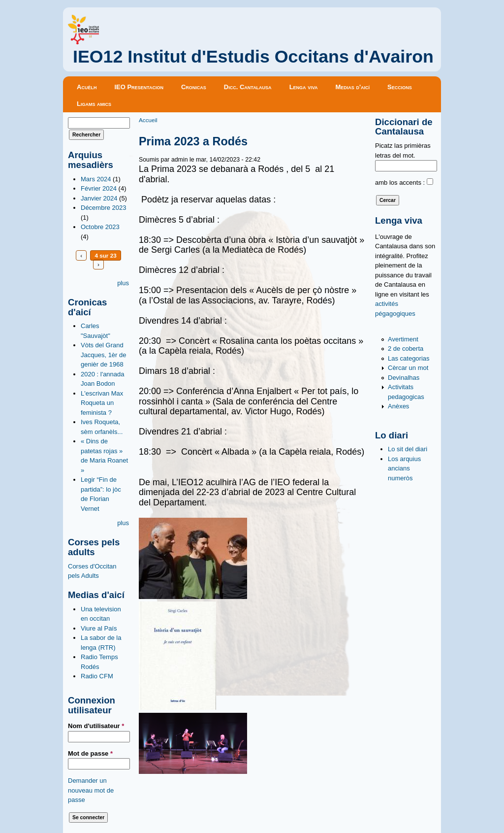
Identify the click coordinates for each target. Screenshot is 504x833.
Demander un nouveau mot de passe (91, 790)
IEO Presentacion (139, 87)
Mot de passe (90, 753)
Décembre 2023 (104, 208)
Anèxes (398, 406)
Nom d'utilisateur (96, 726)
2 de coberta (406, 349)
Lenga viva (304, 87)
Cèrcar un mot (408, 368)
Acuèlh (87, 87)
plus (123, 283)
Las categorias (409, 358)
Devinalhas (404, 378)
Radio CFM (97, 676)
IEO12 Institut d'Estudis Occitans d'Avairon (253, 57)
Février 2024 (99, 188)
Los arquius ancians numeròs (404, 468)
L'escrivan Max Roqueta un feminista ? (102, 403)
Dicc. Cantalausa (248, 87)
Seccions (400, 87)
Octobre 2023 (100, 227)
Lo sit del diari (408, 449)
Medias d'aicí (353, 87)
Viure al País (99, 628)
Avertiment (403, 339)
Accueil (148, 120)
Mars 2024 (96, 179)
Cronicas (194, 87)
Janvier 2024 (99, 198)
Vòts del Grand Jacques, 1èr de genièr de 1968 (104, 355)
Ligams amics (94, 104)
